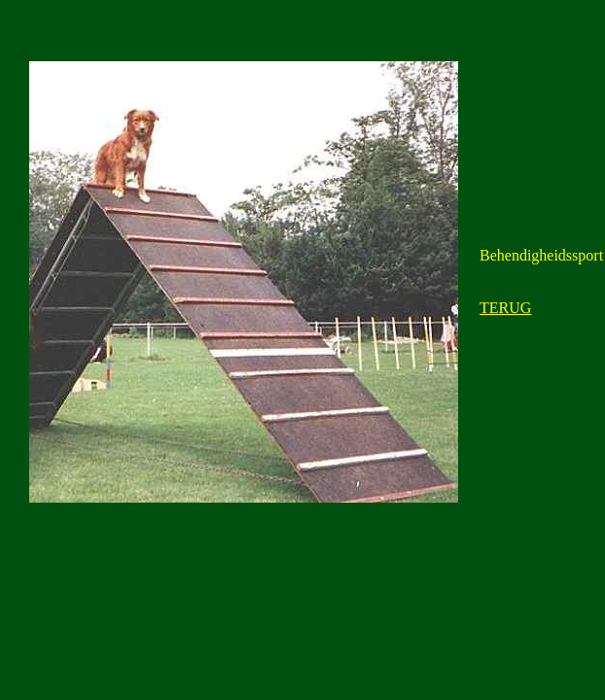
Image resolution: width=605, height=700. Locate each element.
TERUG (505, 308)
